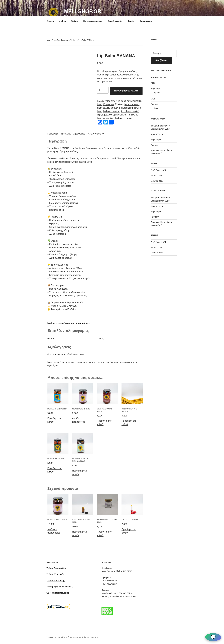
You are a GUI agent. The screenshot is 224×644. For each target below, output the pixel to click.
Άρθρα (75, 21)
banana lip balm (129, 108)
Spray (157, 108)
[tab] (53, 134)
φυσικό (128, 118)
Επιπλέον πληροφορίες (73, 134)
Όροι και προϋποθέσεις (57, 637)
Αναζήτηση (161, 60)
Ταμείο (131, 21)
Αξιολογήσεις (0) (96, 134)
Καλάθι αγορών (115, 21)
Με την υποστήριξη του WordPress (85, 637)
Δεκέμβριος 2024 (158, 170)
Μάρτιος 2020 (157, 176)
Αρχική (50, 21)
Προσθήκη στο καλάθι (126, 91)
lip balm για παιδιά (130, 111)
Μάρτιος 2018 (157, 181)
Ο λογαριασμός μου (93, 21)
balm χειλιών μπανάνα (108, 108)
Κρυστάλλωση (157, 134)
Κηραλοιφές (156, 140)
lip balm (74, 40)
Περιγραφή (53, 134)
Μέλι (153, 99)
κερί (99, 115)
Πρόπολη (155, 104)
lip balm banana (111, 111)
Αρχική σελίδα (53, 40)
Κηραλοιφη (65, 40)
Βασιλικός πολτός (159, 78)
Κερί (153, 83)
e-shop (63, 21)
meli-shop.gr (83, 11)
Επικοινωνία (146, 21)
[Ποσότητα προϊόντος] (103, 90)
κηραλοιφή (108, 115)
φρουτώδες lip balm (113, 118)
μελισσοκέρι (120, 115)
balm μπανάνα (132, 104)
